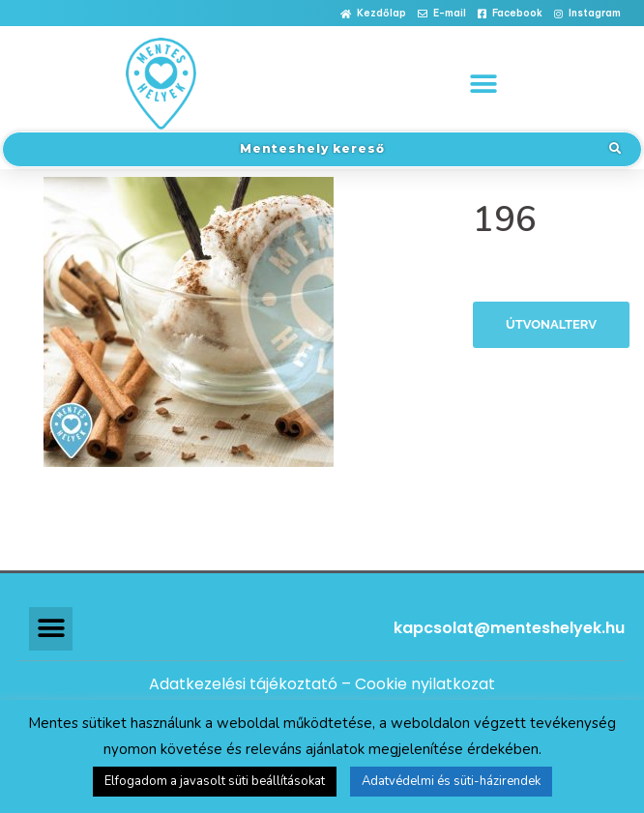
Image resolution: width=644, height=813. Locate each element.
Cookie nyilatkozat (425, 684)
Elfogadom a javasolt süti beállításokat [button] (215, 781)
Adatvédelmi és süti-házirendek (451, 781)
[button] (373, 14)
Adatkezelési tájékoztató (243, 684)
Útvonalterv (551, 324)
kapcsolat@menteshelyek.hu (509, 628)
